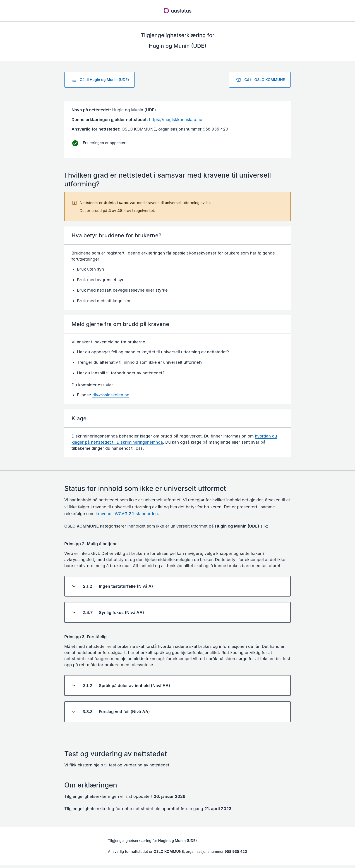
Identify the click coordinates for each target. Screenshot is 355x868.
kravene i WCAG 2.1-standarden (127, 514)
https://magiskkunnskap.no (176, 120)
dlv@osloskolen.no (111, 395)
